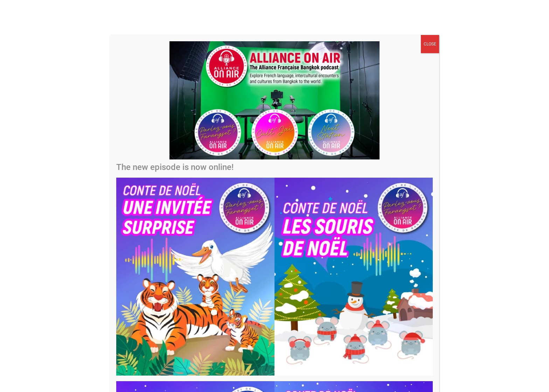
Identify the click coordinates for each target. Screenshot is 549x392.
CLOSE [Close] (430, 44)
